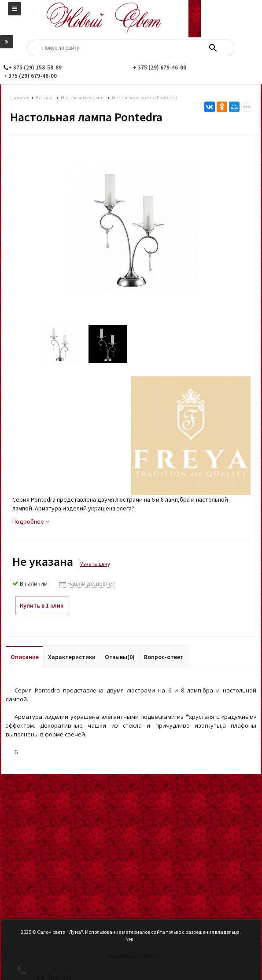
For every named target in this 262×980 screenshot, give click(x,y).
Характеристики (72, 657)
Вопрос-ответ (164, 657)
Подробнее (31, 521)
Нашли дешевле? (87, 583)
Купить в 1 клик (42, 605)
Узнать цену (95, 564)
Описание (25, 657)
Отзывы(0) (120, 657)
